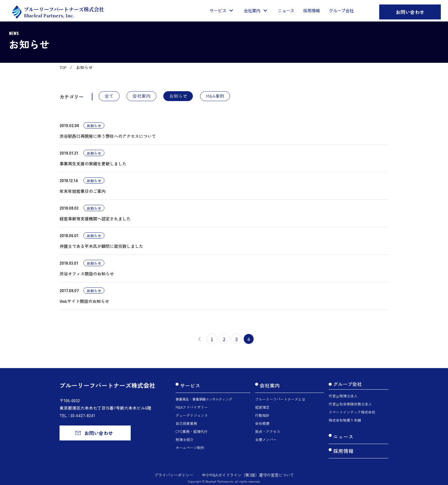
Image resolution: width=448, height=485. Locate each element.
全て (111, 97)
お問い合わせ (410, 12)
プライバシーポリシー (170, 469)
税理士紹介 (185, 437)
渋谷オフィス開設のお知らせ (87, 275)
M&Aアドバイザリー (192, 405)
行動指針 (262, 413)
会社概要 (262, 421)
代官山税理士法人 (343, 397)
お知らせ (190, 97)
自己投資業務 (186, 421)
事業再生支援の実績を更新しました (93, 165)
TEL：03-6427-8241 (78, 417)
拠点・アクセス (268, 429)
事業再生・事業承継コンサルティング (204, 397)
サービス (190, 385)
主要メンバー (266, 437)
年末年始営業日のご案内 (83, 192)
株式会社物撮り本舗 (345, 421)
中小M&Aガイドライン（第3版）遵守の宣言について (249, 469)
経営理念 (262, 405)
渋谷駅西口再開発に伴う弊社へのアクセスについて (108, 137)
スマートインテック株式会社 (352, 413)
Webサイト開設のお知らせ (84, 302)
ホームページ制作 (190, 445)
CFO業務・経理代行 (192, 429)
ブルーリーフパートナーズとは (280, 397)
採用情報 (343, 447)
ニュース (343, 436)
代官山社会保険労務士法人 (350, 405)
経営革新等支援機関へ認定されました (95, 220)
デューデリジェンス (192, 413)
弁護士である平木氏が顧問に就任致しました (101, 247)
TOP (64, 67)
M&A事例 (231, 97)
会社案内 (148, 97)
